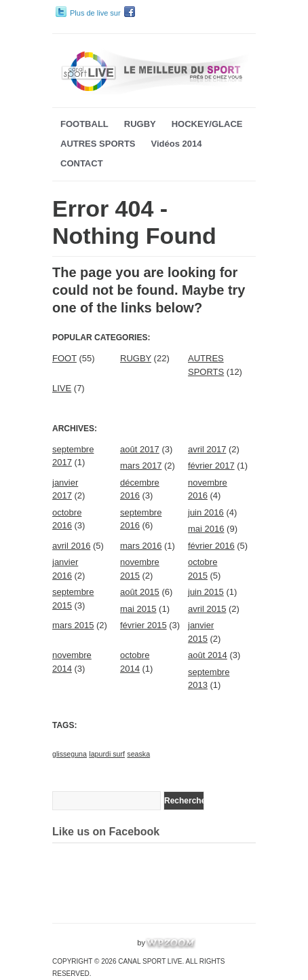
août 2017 (140, 449)
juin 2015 (206, 592)
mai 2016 (206, 529)
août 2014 (208, 655)
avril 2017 (207, 449)
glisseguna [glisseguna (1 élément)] (70, 754)
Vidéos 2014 (177, 144)
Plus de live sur (95, 13)
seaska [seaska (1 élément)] (138, 754)
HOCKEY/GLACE (207, 124)
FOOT (64, 358)
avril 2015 (207, 609)
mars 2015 (73, 625)
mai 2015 (138, 609)
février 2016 (211, 546)
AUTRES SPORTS (98, 144)
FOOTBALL (84, 124)
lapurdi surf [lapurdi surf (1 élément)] (107, 754)
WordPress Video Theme (94, 943)
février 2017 (211, 466)
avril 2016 (71, 546)
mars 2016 (141, 546)
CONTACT (82, 163)
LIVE (62, 388)
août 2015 (140, 592)
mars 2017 (141, 466)
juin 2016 (206, 512)
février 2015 (143, 625)
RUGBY (140, 124)
